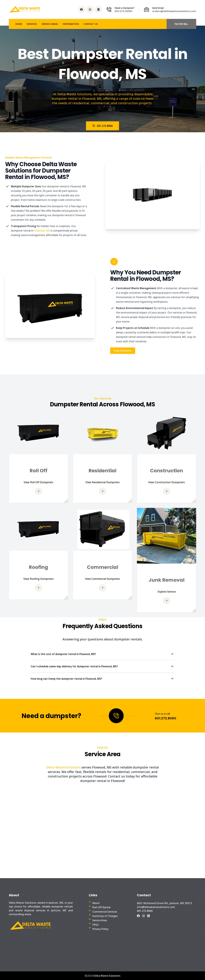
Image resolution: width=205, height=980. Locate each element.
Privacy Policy (100, 929)
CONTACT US (91, 24)
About (96, 903)
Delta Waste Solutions (64, 767)
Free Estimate (123, 351)
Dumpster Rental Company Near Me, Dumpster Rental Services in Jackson (165, 936)
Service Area (100, 920)
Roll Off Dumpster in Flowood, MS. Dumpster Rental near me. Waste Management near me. (102, 827)
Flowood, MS (42, 231)
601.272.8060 (123, 11)
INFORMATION (71, 24)
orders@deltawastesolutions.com (174, 11)
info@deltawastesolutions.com (156, 907)
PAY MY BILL (181, 24)
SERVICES (32, 24)
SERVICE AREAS (50, 24)
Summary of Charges (105, 916)
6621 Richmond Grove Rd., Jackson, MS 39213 (164, 903)
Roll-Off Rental (101, 907)
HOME (19, 24)
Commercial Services (105, 912)
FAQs (95, 925)
